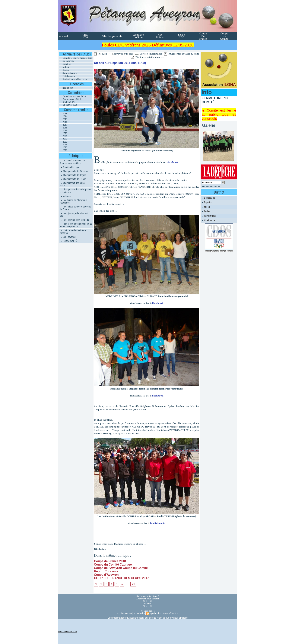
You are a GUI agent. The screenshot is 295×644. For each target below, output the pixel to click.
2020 (63, 133)
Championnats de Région (73, 175)
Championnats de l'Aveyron (74, 171)
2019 (63, 131)
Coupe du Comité (224, 36)
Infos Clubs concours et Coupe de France (75, 208)
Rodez (64, 70)
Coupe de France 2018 (110, 561)
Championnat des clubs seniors (72, 184)
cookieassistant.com (67, 632)
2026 (63, 150)
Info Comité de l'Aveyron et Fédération (73, 201)
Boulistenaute (158, 523)
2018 (63, 128)
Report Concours (106, 571)
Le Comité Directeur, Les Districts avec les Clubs (72, 162)
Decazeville (67, 61)
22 (133, 584)
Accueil (63, 36)
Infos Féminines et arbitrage (74, 220)
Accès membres (125, 614)
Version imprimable (149, 54)
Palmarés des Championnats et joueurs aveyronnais (76, 225)
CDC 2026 (85, 36)
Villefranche (67, 76)
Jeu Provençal (68, 237)
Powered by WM (171, 614)
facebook (173, 162)
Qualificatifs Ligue (70, 167)
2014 (63, 116)
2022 (63, 139)
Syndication (155, 614)
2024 (63, 145)
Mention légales (148, 611)
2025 (63, 147)
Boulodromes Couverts (73, 79)
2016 (63, 122)
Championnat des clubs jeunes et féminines (76, 191)
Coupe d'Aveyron (106, 575)
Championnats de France (73, 179)
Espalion (65, 64)
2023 (63, 142)
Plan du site (139, 614)
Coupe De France (203, 36)
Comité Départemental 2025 (76, 58)
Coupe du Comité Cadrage (113, 565)
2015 (63, 119)
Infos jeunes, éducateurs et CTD (74, 215)
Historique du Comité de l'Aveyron (73, 232)
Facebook (158, 303)
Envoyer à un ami (121, 54)
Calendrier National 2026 (72, 96)
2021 (63, 136)
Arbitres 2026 (67, 102)
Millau (64, 67)
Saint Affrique (68, 73)
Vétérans (65, 196)
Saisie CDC (182, 36)
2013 (63, 114)
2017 (63, 125)
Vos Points (160, 36)
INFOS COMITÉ (68, 241)
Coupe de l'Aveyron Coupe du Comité (121, 568)
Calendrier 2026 (68, 105)
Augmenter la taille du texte (182, 54)
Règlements (66, 88)
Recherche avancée (211, 186)
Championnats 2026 (70, 99)
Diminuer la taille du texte (147, 57)
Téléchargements (112, 36)
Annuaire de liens (139, 36)
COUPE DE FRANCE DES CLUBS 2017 (121, 578)
